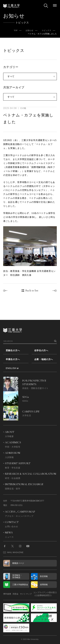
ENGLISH (11, 368)
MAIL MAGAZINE (13, 552)
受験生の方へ (13, 350)
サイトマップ (26, 594)
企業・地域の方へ (44, 359)
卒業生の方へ (13, 359)
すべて (11, 76)
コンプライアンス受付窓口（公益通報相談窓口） (45, 594)
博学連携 (7, 594)
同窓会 (16, 594)
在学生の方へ (41, 350)
